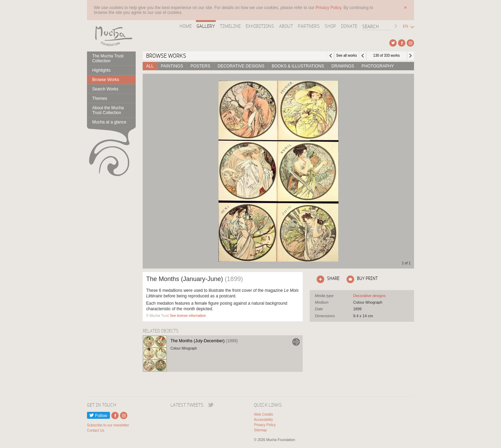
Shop (330, 26)
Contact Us (96, 430)
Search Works (105, 89)
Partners (309, 26)
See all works (346, 55)
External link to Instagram (410, 43)
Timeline (230, 26)
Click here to (327, 279)
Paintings (172, 66)
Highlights (101, 70)
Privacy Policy (265, 425)
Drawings (343, 66)
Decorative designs (241, 66)
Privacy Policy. (329, 8)
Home (186, 26)
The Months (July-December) (204, 341)
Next (411, 56)
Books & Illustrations (298, 66)
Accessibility (263, 420)
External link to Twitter (393, 43)
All (150, 66)
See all (369, 296)
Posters (200, 66)
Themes (100, 98)
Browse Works (106, 80)
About (286, 26)
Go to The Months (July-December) (296, 342)
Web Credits (264, 414)
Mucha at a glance (109, 122)
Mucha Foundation (111, 36)
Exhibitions (260, 26)
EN (405, 26)
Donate (349, 26)
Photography (378, 66)
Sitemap (260, 430)
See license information (188, 316)
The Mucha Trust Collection (108, 58)
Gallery (206, 26)
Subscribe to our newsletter (108, 425)
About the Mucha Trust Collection (108, 110)
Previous (363, 56)
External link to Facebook (402, 43)
